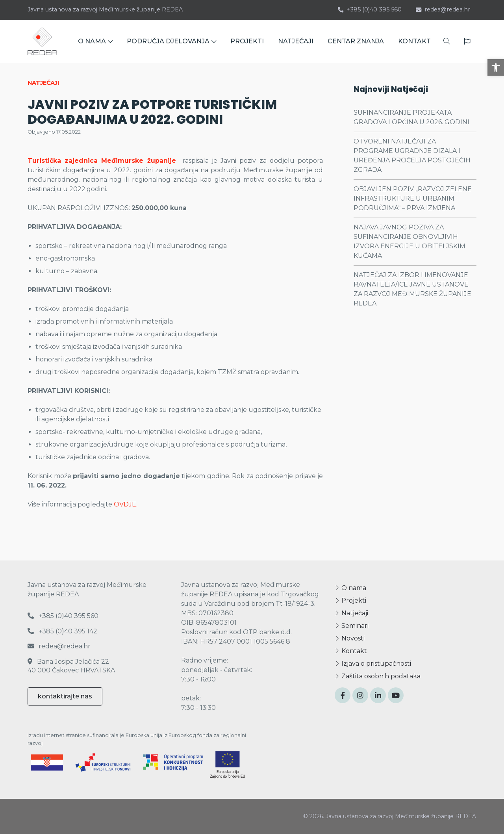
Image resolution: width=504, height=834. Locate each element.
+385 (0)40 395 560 (370, 9)
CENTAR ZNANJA (356, 41)
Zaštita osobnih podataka (378, 676)
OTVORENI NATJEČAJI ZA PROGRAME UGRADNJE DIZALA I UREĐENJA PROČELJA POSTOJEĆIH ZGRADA (412, 155)
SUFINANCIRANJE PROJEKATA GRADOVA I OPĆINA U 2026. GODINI (411, 117)
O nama (350, 588)
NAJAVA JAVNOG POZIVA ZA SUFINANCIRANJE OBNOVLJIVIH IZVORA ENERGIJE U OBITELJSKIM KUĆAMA (409, 241)
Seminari (352, 626)
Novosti (350, 638)
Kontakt (351, 651)
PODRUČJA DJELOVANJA (171, 41)
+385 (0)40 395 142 (62, 631)
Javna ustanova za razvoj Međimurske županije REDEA (105, 9)
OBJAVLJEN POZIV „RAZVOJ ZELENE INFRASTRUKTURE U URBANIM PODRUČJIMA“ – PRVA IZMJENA (413, 198)
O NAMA (95, 41)
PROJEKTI (247, 41)
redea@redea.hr (443, 9)
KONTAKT (414, 41)
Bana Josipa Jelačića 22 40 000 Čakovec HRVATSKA (71, 666)
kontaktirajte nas (65, 696)
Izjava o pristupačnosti (373, 664)
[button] (496, 67)
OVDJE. (126, 504)
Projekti (350, 600)
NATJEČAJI (296, 41)
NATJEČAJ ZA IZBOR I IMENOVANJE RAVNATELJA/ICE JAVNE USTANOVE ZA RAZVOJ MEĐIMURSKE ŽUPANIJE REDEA (412, 289)
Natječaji (351, 613)
